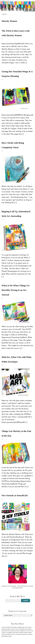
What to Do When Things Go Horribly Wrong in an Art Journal (16, 290)
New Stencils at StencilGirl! (15, 495)
